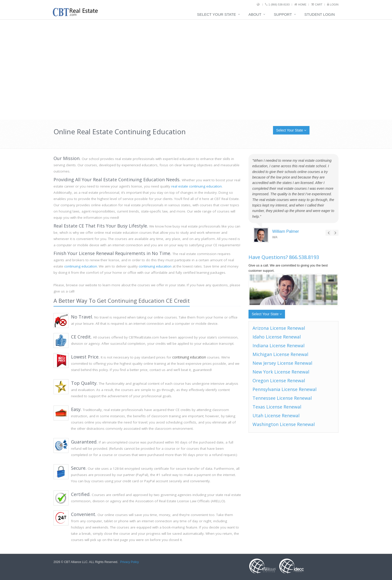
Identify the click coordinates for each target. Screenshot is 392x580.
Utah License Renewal (276, 415)
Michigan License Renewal (280, 354)
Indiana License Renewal (278, 345)
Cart (319, 4)
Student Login (320, 14)
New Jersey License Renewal (282, 363)
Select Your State (216, 14)
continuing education (81, 266)
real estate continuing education (196, 186)
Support (283, 14)
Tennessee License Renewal (282, 398)
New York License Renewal (281, 372)
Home (302, 4)
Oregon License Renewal (279, 380)
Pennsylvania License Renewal (284, 389)
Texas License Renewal (277, 407)
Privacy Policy (130, 562)
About (255, 14)
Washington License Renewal (284, 424)
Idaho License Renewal (277, 337)
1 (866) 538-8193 (279, 4)
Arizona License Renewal (279, 328)
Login (334, 4)
